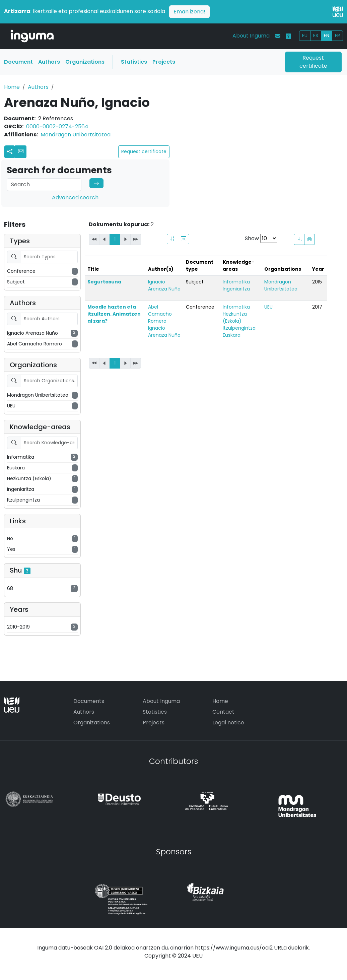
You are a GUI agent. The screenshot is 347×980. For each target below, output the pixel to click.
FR (337, 36)
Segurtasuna (104, 282)
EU (305, 36)
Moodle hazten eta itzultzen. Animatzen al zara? (114, 314)
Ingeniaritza (236, 289)
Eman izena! (189, 12)
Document (18, 62)
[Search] (44, 185)
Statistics (134, 62)
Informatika (236, 282)
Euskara (232, 335)
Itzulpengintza (239, 328)
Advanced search (75, 198)
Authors (49, 62)
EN (327, 36)
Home (12, 87)
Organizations (85, 62)
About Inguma (251, 36)
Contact (223, 712)
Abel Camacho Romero (160, 314)
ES (316, 36)
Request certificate (313, 62)
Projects (164, 62)
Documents (89, 701)
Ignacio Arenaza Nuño (164, 285)
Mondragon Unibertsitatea (76, 135)
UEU (268, 307)
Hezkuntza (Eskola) (235, 317)
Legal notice (228, 723)
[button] (21, 152)
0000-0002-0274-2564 (57, 126)
